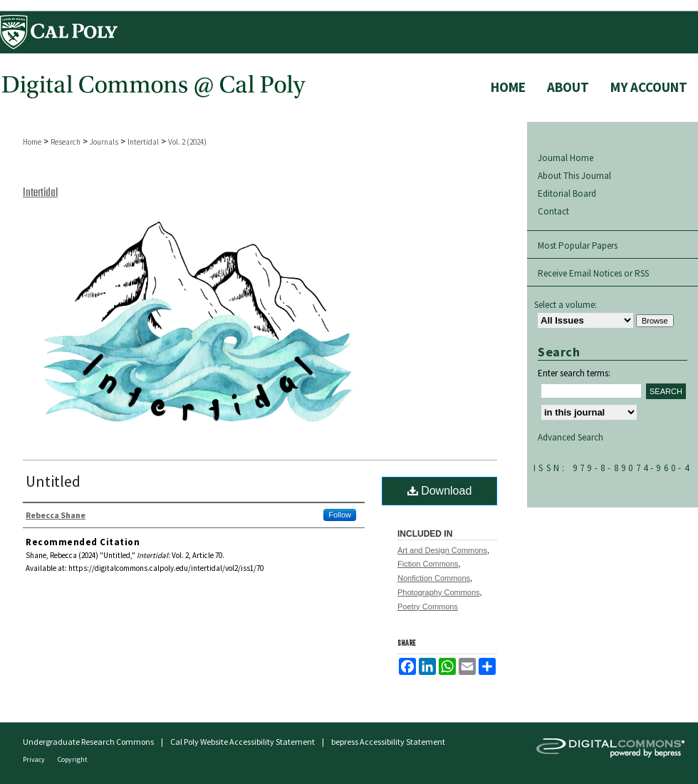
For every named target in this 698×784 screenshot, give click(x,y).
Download (440, 491)
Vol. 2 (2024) (187, 142)
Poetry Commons (428, 607)
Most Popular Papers (578, 246)
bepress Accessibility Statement (388, 742)
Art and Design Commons (442, 550)
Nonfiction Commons (434, 578)
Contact (553, 211)
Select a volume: (566, 305)
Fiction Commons (428, 564)
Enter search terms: (574, 373)
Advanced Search (571, 437)
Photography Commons (439, 592)
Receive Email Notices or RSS (593, 273)
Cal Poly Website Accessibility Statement (243, 742)
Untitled (53, 481)
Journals (104, 142)
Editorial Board (567, 194)
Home (32, 142)
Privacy (35, 759)
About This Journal (574, 176)
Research (66, 142)
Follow (340, 515)
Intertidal (143, 142)
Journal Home (566, 158)
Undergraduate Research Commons (88, 742)
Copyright (73, 759)
